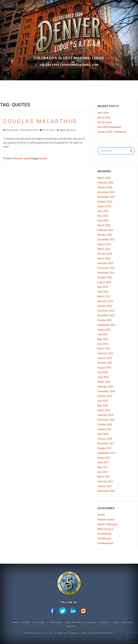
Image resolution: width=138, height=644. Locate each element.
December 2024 (106, 240)
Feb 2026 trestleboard (109, 127)
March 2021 (104, 349)
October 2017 (105, 448)
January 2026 (105, 187)
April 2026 (103, 113)
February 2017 (105, 481)
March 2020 (104, 382)
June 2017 (103, 462)
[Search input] (115, 151)
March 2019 (104, 410)
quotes (73, 130)
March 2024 (104, 249)
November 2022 (106, 273)
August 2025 (104, 206)
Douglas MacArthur (40, 121)
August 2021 (104, 330)
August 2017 (104, 458)
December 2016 (106, 491)
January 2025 (105, 235)
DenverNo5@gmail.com (80, 65)
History (27, 623)
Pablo (111, 633)
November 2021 (106, 315)
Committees (56, 623)
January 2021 (105, 358)
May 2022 (103, 287)
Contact (105, 623)
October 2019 (105, 396)
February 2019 (105, 415)
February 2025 (105, 230)
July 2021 (103, 334)
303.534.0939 (50, 65)
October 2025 (105, 202)
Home (15, 623)
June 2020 (103, 377)
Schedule (91, 623)
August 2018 (104, 429)
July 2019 (103, 401)
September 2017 (106, 453)
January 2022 (105, 306)
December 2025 (106, 192)
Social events (105, 122)
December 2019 (106, 391)
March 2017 (104, 477)
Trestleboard (104, 539)
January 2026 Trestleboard (112, 132)
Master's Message (107, 524)
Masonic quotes (48, 130)
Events (101, 515)
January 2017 (105, 486)
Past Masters (74, 623)
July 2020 (103, 372)
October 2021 (105, 320)
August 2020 (104, 368)
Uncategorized (105, 543)
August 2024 (104, 244)
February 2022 (105, 301)
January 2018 (105, 439)
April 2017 (103, 472)
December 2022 (106, 268)
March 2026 (104, 118)
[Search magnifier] (131, 151)
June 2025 (103, 211)
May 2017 (103, 467)
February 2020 (105, 387)
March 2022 (104, 296)
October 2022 (105, 277)
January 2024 (105, 254)
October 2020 (105, 363)
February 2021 (105, 353)
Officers (40, 623)
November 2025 (106, 197)
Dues (116, 623)
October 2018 (105, 425)
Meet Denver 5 (105, 529)
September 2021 (106, 325)
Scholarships (104, 534)
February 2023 (105, 263)
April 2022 (103, 292)
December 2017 (106, 443)
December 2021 (106, 311)
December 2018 (106, 420)
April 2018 (103, 434)
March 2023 (104, 259)
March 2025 (104, 225)
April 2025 (103, 221)
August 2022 (104, 282)
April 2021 (103, 344)
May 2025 (103, 216)
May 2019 (103, 406)
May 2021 (103, 339)
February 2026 (105, 183)
